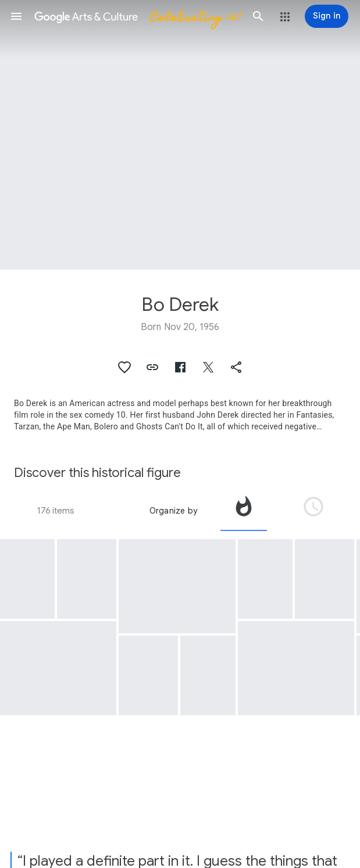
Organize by (173, 511)
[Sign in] (327, 16)
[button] (16, 16)
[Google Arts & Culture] (137, 16)
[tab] (244, 511)
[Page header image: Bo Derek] (180, 135)
